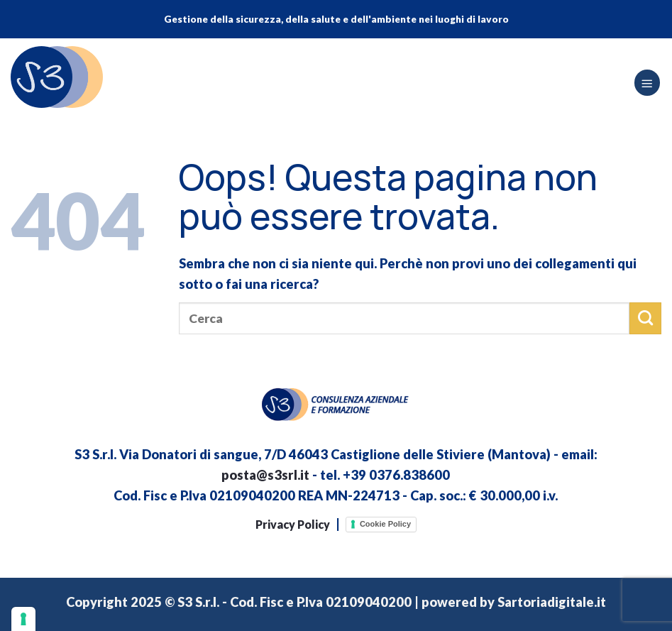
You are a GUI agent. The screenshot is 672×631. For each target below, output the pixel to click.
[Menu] (647, 83)
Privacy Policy (293, 524)
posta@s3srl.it (265, 475)
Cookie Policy (385, 524)
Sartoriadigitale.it (552, 602)
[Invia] (645, 318)
